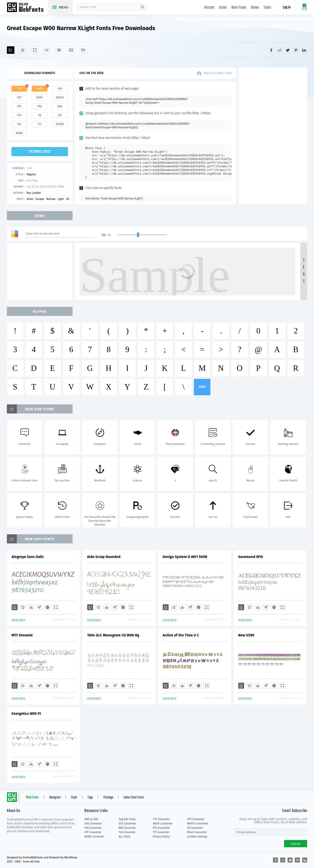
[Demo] (35, 50)
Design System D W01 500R (185, 557)
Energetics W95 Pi (26, 714)
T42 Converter (127, 832)
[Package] (59, 50)
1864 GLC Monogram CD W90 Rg (113, 635)
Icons (223, 8)
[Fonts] (83, 50)
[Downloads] (31, 607)
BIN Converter (127, 828)
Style (74, 798)
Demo (255, 8)
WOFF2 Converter (198, 824)
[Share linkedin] (304, 50)
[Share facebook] (271, 50)
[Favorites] (23, 50)
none (19, 133)
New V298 (246, 635)
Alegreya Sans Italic (28, 557)
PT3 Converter (161, 828)
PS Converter (195, 828)
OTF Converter (196, 819)
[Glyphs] (47, 50)
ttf (19, 89)
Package (108, 798)
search (143, 7)
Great (30, 199)
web (40, 89)
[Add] (11, 50)
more (202, 387)
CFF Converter (93, 832)
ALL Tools (124, 837)
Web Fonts (32, 798)
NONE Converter (94, 837)
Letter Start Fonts (134, 798)
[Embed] (47, 607)
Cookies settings (197, 837)
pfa (40, 106)
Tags (90, 798)
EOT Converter (127, 824)
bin (60, 106)
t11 (39, 124)
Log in (287, 7)
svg (60, 89)
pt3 (19, 115)
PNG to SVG (91, 819)
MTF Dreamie (22, 635)
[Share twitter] (288, 50)
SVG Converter (93, 824)
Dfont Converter (197, 832)
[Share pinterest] (296, 50)
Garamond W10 (251, 557)
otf (19, 106)
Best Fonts (239, 8)
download (40, 151)
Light (61, 199)
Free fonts (27, 8)
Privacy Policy (161, 837)
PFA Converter (93, 828)
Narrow (51, 199)
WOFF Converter (163, 824)
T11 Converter (161, 832)
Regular (31, 174)
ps (40, 115)
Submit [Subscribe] (296, 844)
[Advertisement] (273, 136)
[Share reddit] (280, 50)
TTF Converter (161, 819)
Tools (267, 8)
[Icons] (71, 50)
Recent (209, 8)
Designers (55, 798)
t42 (19, 124)
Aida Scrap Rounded (104, 557)
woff (39, 98)
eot (19, 98)
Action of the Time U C (181, 635)
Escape (40, 199)
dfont (60, 124)
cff (60, 115)
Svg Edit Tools (127, 819)
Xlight (70, 199)
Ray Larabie (34, 193)
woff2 (60, 98)
